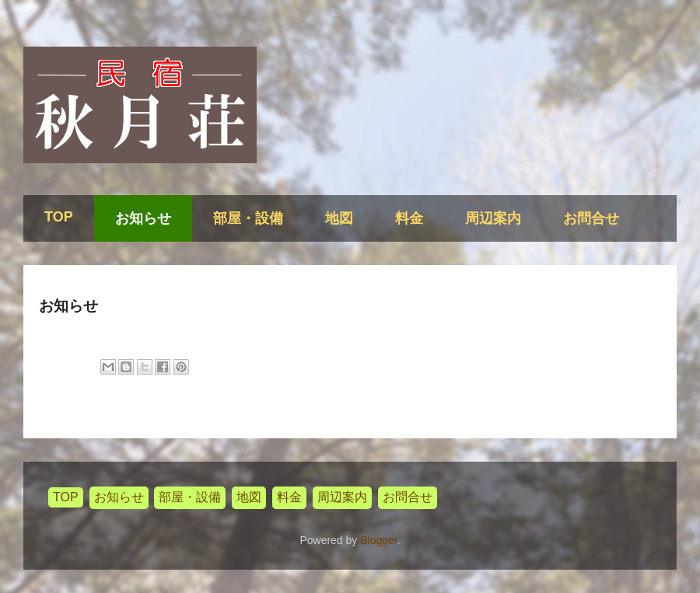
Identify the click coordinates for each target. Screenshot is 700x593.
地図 (339, 218)
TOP (59, 217)
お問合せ (591, 218)
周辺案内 (493, 218)
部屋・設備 (248, 218)
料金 (409, 218)
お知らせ (143, 218)
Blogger (378, 540)
